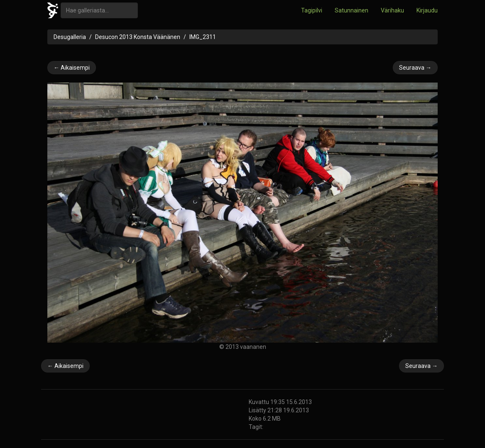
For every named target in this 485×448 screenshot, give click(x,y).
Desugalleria (70, 37)
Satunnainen (352, 10)
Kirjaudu (427, 10)
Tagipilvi (312, 10)
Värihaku (392, 10)
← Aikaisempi (72, 68)
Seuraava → (415, 68)
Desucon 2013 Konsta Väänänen (138, 37)
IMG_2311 (203, 37)
